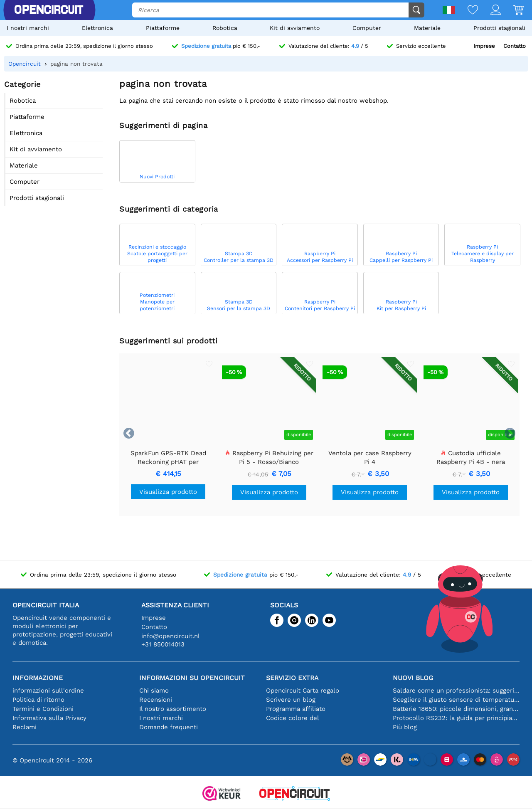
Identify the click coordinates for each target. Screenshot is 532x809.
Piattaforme (163, 28)
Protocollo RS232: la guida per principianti (456, 718)
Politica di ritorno (38, 700)
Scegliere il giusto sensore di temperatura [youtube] (456, 700)
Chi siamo (154, 691)
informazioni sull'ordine (48, 691)
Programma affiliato (296, 709)
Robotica (225, 28)
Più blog (405, 727)
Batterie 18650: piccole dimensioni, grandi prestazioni (456, 709)
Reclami (25, 727)
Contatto (515, 46)
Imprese (484, 46)
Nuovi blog (413, 678)
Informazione (38, 678)
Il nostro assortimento (173, 709)
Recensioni (156, 700)
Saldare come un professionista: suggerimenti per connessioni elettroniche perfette (456, 691)
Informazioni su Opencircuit (192, 678)
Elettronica (97, 28)
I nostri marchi (28, 28)
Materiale (427, 28)
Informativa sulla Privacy (49, 718)
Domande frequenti (169, 727)
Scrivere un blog (291, 700)
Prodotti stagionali (499, 28)
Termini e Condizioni (43, 709)
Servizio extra (292, 678)
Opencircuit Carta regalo (303, 691)
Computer (367, 28)
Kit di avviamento (295, 28)
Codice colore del (293, 718)
